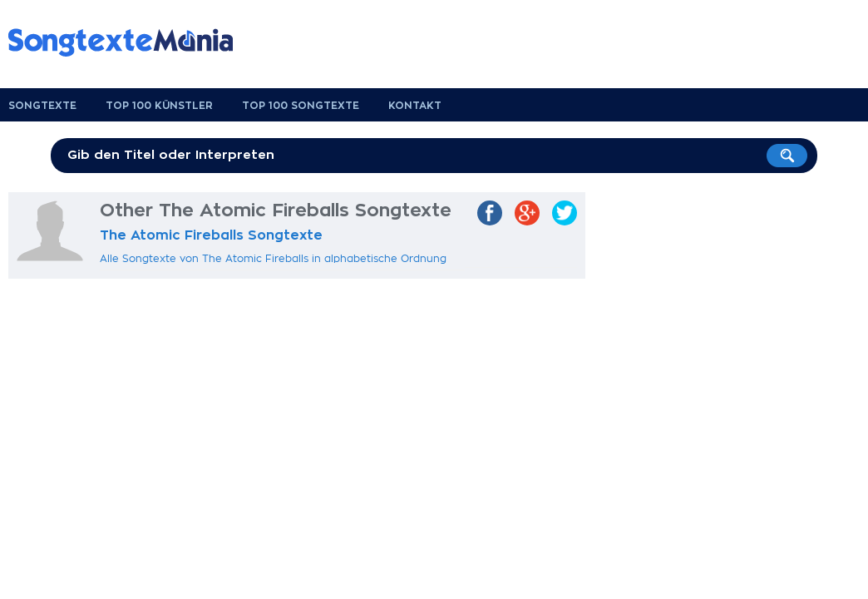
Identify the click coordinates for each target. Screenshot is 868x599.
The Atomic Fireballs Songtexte (211, 235)
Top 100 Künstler (159, 106)
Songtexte (42, 106)
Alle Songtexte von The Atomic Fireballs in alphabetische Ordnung (273, 259)
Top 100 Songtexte (301, 106)
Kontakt (415, 106)
